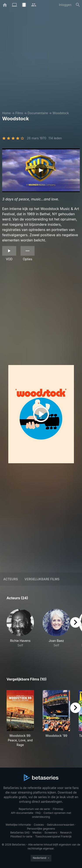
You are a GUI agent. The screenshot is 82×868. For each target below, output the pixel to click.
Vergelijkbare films (42, 579)
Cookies (39, 825)
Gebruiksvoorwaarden (60, 825)
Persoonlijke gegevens (41, 829)
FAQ (38, 813)
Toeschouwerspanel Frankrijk (53, 836)
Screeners (51, 833)
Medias (37, 833)
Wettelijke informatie (18, 825)
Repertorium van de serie (34, 809)
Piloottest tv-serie (21, 836)
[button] (20, 633)
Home (6, 113)
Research (66, 833)
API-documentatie (22, 813)
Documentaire (38, 113)
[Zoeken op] (78, 5)
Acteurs (11, 579)
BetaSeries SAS (20, 833)
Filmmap (58, 809)
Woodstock (61, 113)
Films (19, 113)
